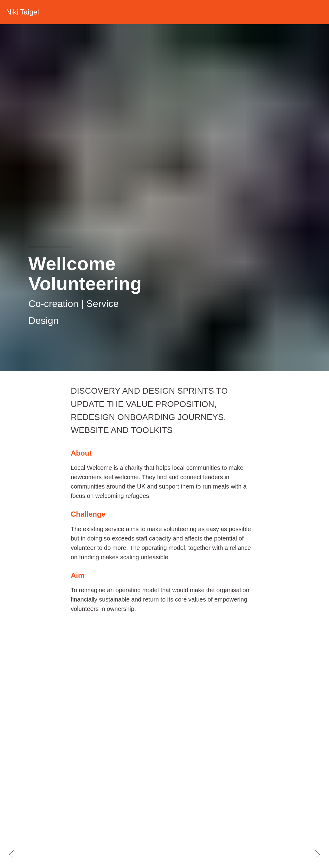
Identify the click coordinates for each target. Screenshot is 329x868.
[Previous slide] (12, 855)
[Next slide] (317, 855)
